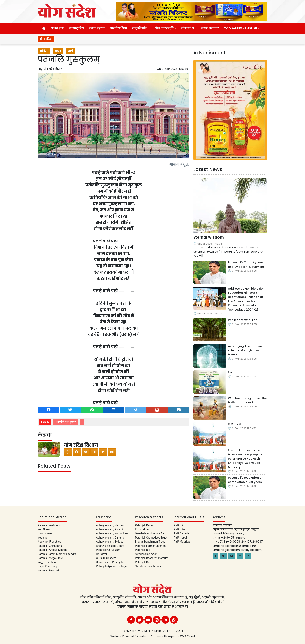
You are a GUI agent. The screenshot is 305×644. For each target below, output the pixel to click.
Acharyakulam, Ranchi (110, 529)
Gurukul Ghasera (106, 558)
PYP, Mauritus (182, 542)
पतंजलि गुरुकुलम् (66, 422)
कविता (44, 51)
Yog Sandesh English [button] (241, 28)
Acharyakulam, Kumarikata (112, 533)
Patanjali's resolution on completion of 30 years (246, 480)
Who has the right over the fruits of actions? (247, 400)
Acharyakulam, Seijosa (110, 542)
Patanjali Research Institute (152, 558)
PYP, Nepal (180, 538)
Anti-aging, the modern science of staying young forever (246, 350)
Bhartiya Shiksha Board (110, 546)
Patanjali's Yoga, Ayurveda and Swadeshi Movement (247, 265)
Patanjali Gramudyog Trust (151, 538)
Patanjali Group (144, 562)
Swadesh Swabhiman (148, 566)
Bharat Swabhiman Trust (150, 542)
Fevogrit (234, 372)
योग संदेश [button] (188, 28)
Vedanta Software (151, 636)
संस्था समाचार (210, 28)
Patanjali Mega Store (50, 558)
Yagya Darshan (47, 562)
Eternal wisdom (264, 39)
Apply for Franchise (49, 542)
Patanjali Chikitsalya (50, 546)
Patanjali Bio (143, 550)
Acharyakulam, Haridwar (111, 525)
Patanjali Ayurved (48, 570)
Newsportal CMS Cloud (179, 636)
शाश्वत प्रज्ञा (57, 28)
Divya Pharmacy (47, 566)
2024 (58, 51)
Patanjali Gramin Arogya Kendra (57, 554)
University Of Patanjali (109, 562)
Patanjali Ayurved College (111, 566)
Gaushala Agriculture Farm (151, 533)
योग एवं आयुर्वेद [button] (164, 28)
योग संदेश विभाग (53, 69)
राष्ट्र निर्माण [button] (140, 28)
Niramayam (45, 533)
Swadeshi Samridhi (147, 554)
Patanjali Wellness (49, 525)
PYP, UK (179, 525)
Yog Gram (44, 529)
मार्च (70, 51)
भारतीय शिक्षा (118, 28)
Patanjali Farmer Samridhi (151, 546)
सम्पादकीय (77, 28)
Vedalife (43, 538)
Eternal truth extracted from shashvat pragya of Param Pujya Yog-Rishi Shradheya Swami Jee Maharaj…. (246, 459)
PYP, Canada (181, 533)
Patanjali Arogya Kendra (52, 550)
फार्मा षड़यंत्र (97, 28)
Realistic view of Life (243, 320)
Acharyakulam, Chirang (110, 538)
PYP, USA (179, 529)
